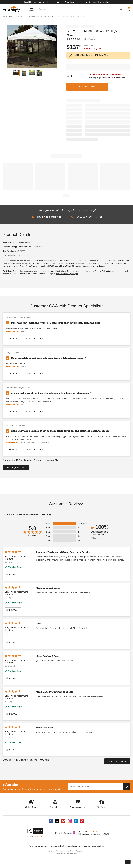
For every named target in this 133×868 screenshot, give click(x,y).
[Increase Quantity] (84, 76)
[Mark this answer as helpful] (35, 339)
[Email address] (96, 787)
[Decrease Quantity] (78, 76)
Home (5, 16)
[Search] (77, 9)
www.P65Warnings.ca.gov (67, 274)
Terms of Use (60, 854)
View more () (51, 460)
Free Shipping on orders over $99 (37, 2)
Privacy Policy (72, 854)
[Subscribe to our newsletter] (127, 787)
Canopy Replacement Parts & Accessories (24, 16)
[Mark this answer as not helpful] (40, 339)
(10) (79, 39)
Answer (13, 339)
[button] (46, 217)
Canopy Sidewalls (47, 16)
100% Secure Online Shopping (97, 2)
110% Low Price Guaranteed (68, 2)
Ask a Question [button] (89, 39)
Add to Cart (87, 87)
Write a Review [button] (117, 761)
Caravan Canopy (23, 242)
